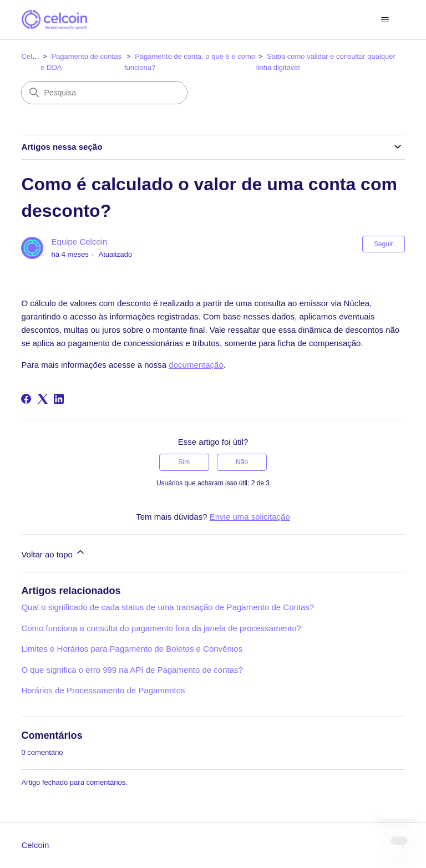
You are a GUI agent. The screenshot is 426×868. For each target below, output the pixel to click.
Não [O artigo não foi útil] (242, 462)
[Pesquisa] (104, 93)
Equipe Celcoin (80, 242)
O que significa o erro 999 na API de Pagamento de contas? (132, 670)
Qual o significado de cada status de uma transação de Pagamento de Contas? (168, 607)
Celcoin (33, 56)
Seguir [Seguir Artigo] (384, 244)
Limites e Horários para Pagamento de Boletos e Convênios (132, 649)
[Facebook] (26, 399)
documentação (196, 365)
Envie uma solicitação (250, 517)
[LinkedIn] (59, 399)
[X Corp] (43, 399)
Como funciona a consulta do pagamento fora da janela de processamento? (161, 628)
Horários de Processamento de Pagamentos (103, 690)
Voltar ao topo (54, 553)
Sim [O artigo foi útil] (184, 462)
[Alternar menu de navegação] (385, 20)
